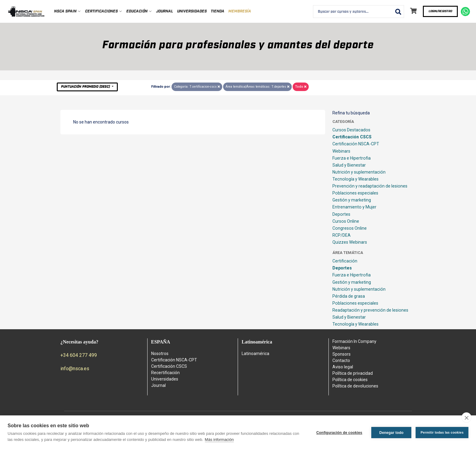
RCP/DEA (342, 235)
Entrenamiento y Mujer (354, 207)
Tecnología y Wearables (355, 179)
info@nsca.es (75, 369)
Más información (219, 440)
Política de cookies (350, 380)
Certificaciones (104, 11)
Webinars (341, 151)
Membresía (240, 11)
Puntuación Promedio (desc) (86, 87)
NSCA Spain (68, 11)
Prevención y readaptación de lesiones (370, 186)
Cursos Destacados (351, 130)
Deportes (341, 214)
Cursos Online (346, 221)
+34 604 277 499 (79, 355)
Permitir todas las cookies (442, 432)
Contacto (341, 360)
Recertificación (165, 373)
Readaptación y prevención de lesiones (370, 310)
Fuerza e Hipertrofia (352, 158)
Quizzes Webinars (350, 242)
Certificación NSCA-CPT (356, 144)
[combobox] (359, 12)
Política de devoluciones (355, 386)
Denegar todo (392, 433)
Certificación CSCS (352, 137)
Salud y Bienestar (349, 165)
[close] (466, 418)
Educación (139, 11)
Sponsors (342, 354)
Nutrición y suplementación (359, 172)
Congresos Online (350, 228)
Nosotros (160, 354)
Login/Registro (440, 11)
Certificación (345, 261)
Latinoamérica (255, 354)
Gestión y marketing (352, 200)
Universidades (192, 11)
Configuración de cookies (339, 433)
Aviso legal (343, 367)
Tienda (218, 11)
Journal (165, 11)
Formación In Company (354, 341)
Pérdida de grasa (349, 296)
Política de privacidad (353, 373)
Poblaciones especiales (355, 193)
